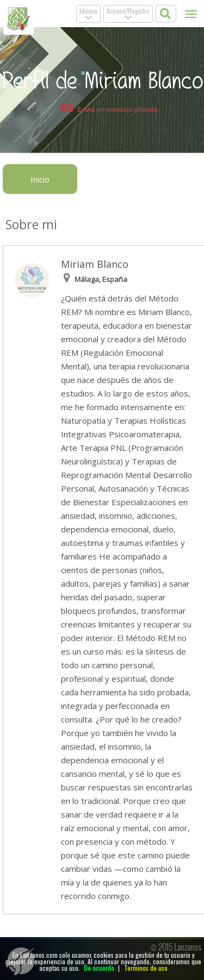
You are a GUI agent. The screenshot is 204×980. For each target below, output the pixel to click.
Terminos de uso (146, 968)
